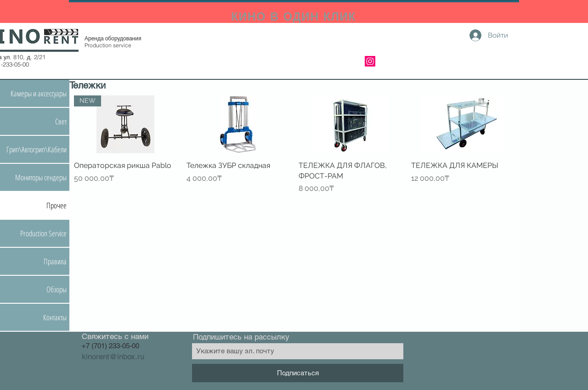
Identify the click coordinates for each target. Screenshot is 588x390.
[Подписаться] (298, 373)
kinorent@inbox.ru (113, 357)
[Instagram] (370, 61)
